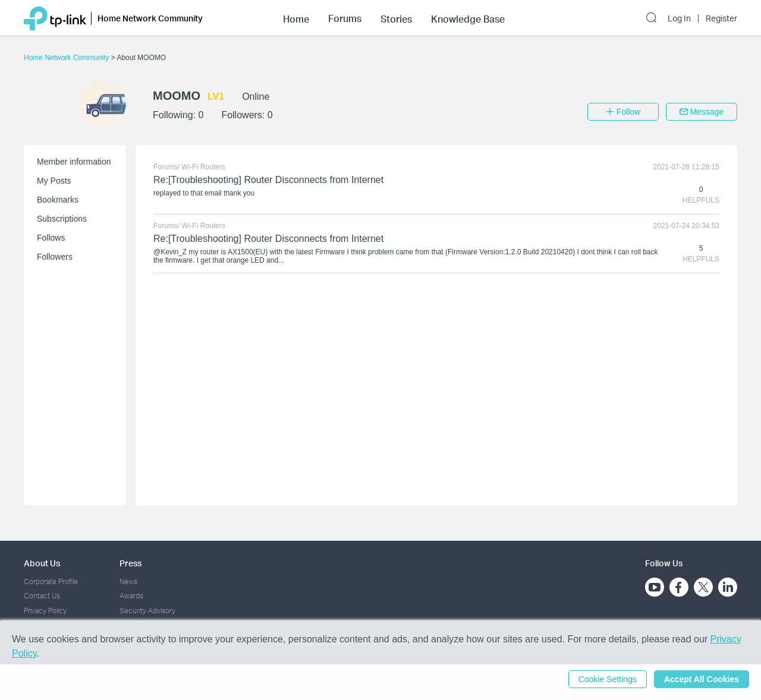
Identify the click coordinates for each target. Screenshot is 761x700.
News (128, 581)
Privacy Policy (45, 611)
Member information (74, 162)
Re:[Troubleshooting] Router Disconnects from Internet (268, 180)
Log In (679, 18)
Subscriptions (62, 219)
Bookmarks (58, 200)
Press (130, 563)
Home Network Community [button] (150, 18)
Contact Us (42, 596)
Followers (55, 257)
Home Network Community (67, 58)
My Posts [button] (54, 181)
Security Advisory (147, 611)
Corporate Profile (51, 581)
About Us (42, 563)
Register (721, 18)
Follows (51, 238)
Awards (131, 596)
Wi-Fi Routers (203, 167)
